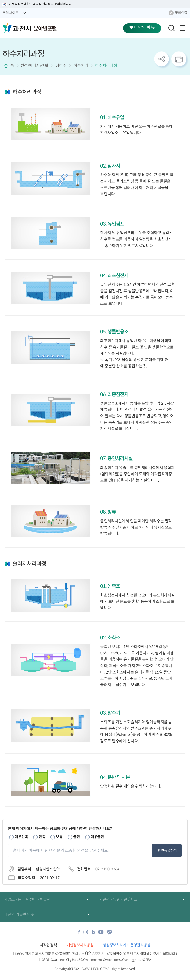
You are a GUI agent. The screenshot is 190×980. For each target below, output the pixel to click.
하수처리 (80, 65)
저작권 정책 (48, 945)
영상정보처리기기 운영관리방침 (127, 945)
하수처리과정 (106, 65)
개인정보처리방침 (80, 945)
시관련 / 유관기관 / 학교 (118, 899)
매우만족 (21, 837)
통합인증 (181, 13)
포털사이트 (11, 13)
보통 (59, 837)
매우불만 (97, 837)
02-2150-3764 (107, 869)
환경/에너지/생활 (35, 65)
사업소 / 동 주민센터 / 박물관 (27, 899)
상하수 (60, 65)
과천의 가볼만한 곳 (19, 915)
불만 (77, 837)
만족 (42, 837)
